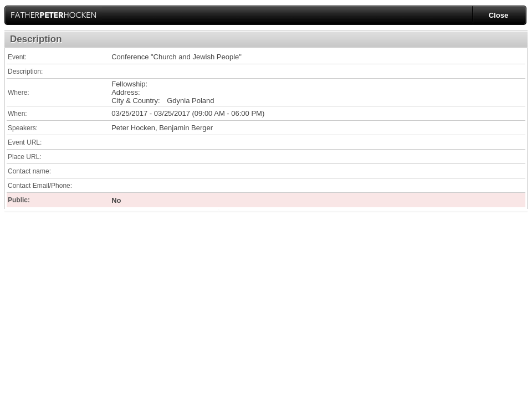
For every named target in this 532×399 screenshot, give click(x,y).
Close (498, 15)
